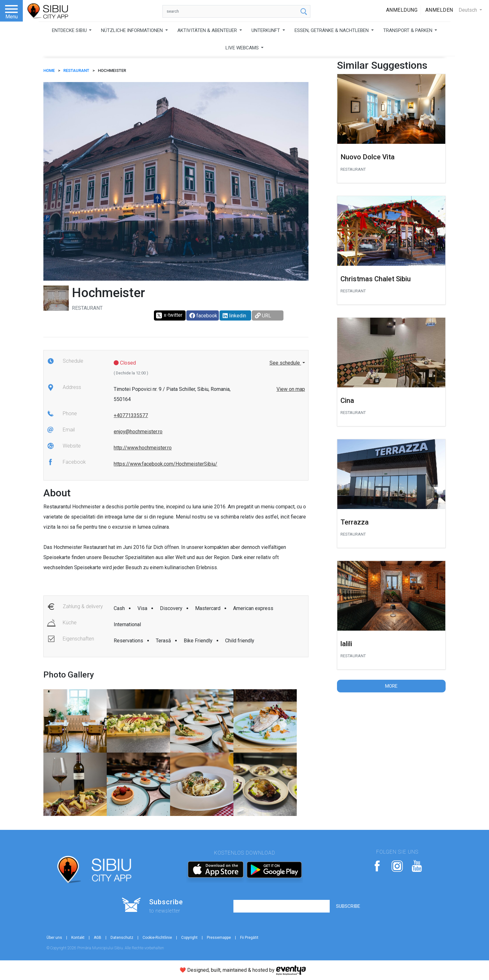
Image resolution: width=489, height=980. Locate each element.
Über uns (54, 938)
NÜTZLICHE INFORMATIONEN (133, 30)
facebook (203, 316)
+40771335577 (131, 415)
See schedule (285, 363)
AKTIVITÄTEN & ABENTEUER (208, 30)
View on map (291, 389)
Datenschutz (122, 938)
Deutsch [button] (468, 10)
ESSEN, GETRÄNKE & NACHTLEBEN (332, 30)
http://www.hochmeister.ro (143, 448)
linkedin (234, 316)
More (391, 686)
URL (263, 316)
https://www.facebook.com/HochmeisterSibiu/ (165, 464)
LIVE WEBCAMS (243, 48)
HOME (49, 70)
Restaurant (76, 70)
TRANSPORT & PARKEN (408, 30)
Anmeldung (402, 10)
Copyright (189, 938)
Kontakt (78, 938)
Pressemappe (219, 938)
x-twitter (169, 315)
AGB (98, 938)
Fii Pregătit (249, 938)
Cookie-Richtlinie (157, 938)
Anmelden (439, 10)
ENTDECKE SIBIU (70, 30)
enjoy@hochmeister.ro (138, 432)
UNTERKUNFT (266, 30)
